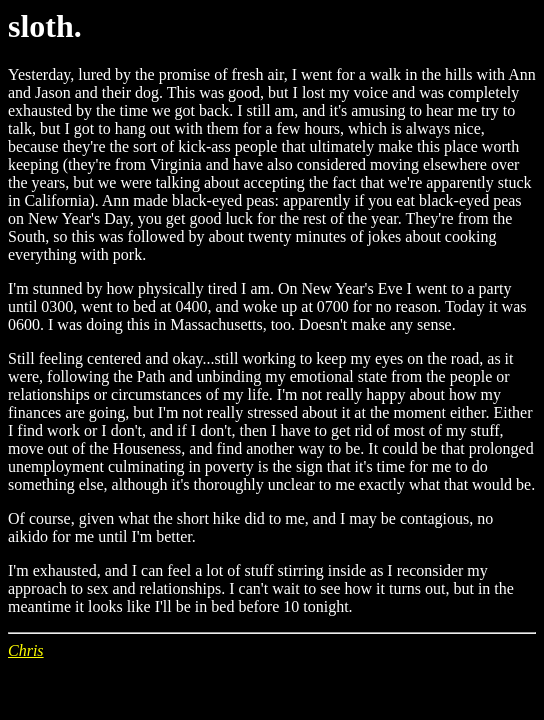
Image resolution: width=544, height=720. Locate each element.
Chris (26, 650)
